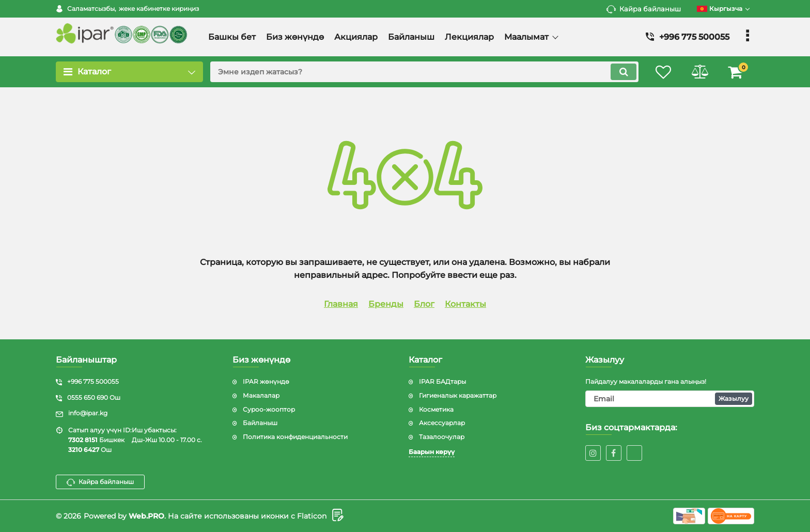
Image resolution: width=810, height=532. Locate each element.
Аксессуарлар (442, 423)
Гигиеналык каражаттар (458, 395)
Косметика (436, 409)
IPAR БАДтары (442, 381)
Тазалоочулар (442, 437)
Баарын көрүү (432, 452)
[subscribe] (670, 399)
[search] (424, 72)
